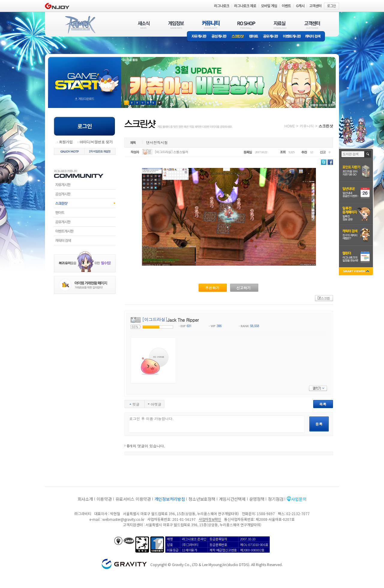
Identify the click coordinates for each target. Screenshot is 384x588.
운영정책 (257, 499)
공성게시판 (219, 37)
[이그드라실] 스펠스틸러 (172, 152)
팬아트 (254, 37)
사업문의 (299, 499)
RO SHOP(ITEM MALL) (246, 25)
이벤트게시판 (292, 37)
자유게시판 (198, 37)
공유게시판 (271, 37)
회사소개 (85, 499)
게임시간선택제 (232, 499)
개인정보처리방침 (170, 499)
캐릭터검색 (85, 240)
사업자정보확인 (210, 519)
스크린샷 (238, 37)
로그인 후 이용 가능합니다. (217, 424)
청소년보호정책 (202, 499)
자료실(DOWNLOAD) (280, 25)
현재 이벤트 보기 (159, 103)
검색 (368, 154)
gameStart (85, 77)
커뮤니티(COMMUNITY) (211, 25)
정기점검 (276, 499)
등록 (319, 424)
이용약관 (104, 499)
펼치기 (318, 388)
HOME (290, 126)
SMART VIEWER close (357, 272)
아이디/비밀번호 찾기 (96, 142)
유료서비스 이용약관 (133, 499)
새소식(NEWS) (144, 25)
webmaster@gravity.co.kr (123, 519)
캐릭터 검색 (315, 37)
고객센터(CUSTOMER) (312, 25)
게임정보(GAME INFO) (176, 25)
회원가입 (66, 142)
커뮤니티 (307, 126)
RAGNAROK (80, 25)
